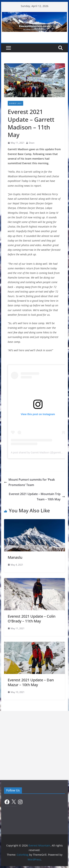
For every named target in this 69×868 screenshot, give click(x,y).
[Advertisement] (34, 745)
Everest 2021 (15, 103)
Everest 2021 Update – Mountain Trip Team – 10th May (37, 497)
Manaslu (15, 557)
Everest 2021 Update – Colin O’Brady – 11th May (32, 619)
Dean (32, 143)
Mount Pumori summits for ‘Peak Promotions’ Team (29, 482)
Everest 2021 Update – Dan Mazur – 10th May (31, 682)
